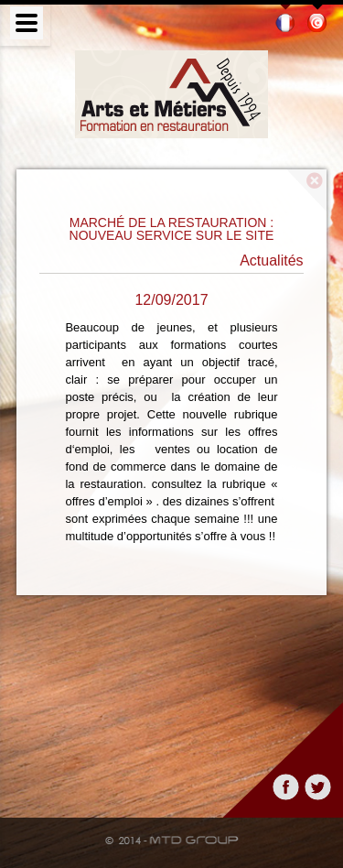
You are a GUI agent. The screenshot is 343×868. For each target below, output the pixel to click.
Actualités (271, 261)
